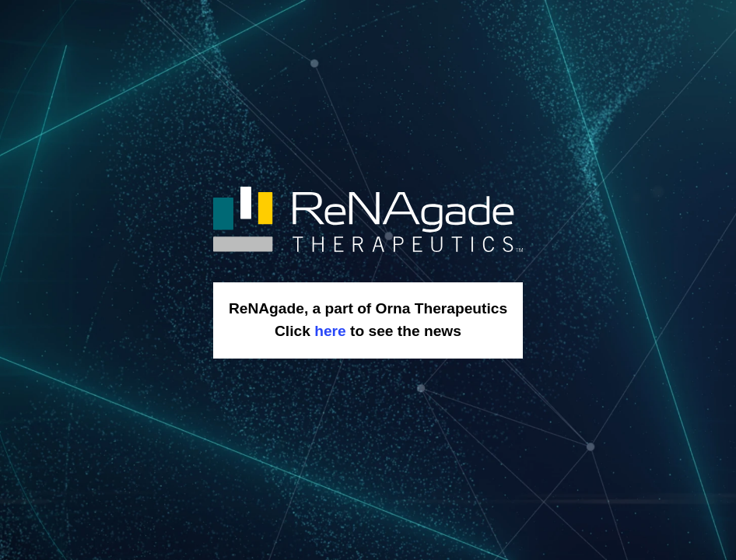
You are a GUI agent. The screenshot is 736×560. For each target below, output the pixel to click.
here (330, 331)
